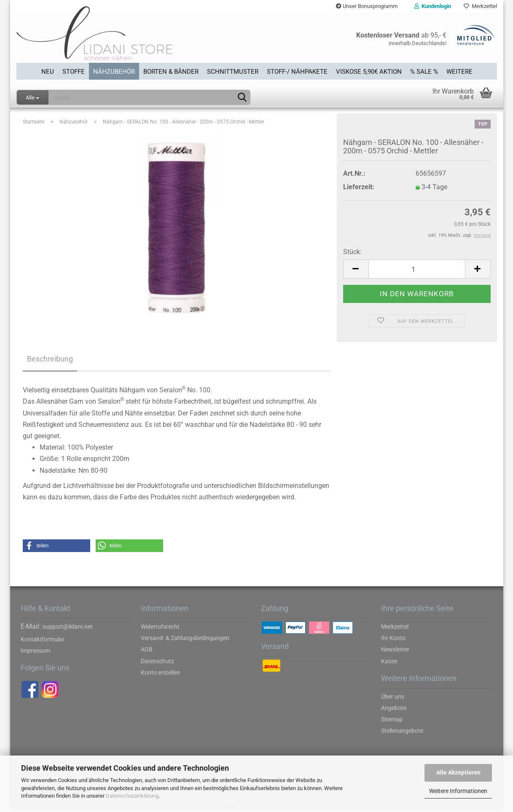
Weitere (459, 71)
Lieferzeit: (359, 189)
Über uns (393, 699)
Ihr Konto (393, 640)
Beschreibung (50, 361)
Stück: (352, 254)
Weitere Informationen (458, 791)
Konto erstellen (160, 675)
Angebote (394, 710)
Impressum (35, 653)
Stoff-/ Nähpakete (297, 71)
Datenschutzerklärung (132, 796)
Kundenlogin (433, 6)
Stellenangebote (402, 733)
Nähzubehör (114, 71)
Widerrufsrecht (160, 629)
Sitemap (392, 722)
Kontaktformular (43, 642)
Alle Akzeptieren (458, 772)
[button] (56, 548)
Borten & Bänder (171, 71)
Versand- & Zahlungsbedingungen (185, 640)
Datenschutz (157, 664)
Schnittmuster (233, 71)
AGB (147, 652)
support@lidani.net (68, 629)
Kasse (389, 664)
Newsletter (395, 652)
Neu (48, 71)
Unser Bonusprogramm (367, 6)
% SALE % (424, 71)
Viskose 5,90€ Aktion (369, 71)
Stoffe (74, 71)
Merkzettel (480, 6)
